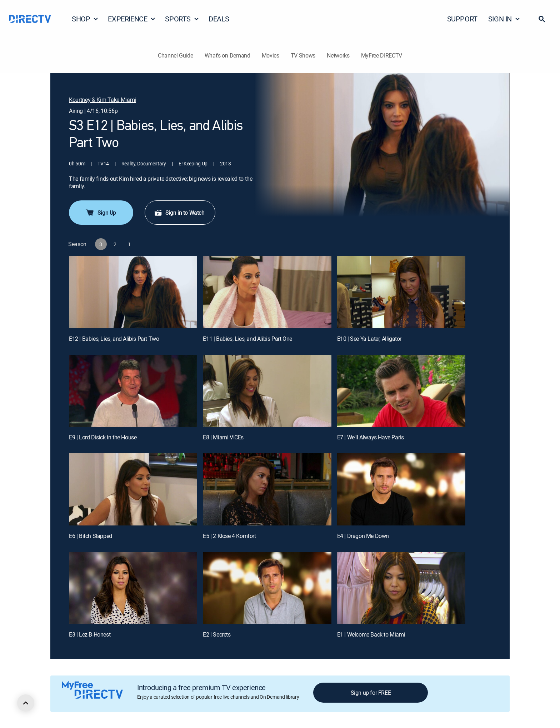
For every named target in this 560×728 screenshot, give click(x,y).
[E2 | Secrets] (267, 588)
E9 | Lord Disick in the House (103, 437)
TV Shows (303, 55)
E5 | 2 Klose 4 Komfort (229, 536)
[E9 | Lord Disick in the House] (133, 391)
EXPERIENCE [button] (132, 19)
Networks (338, 55)
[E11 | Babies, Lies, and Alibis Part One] (267, 292)
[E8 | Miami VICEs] (267, 391)
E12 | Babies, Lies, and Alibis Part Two (114, 339)
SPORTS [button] (182, 19)
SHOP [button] (85, 19)
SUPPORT (462, 19)
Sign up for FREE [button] (371, 693)
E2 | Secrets (217, 634)
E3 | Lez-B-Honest (90, 634)
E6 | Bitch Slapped (91, 536)
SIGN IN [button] (504, 19)
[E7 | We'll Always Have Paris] (401, 391)
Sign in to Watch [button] (179, 213)
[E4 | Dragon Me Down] (401, 489)
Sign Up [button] (100, 213)
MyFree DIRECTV (382, 55)
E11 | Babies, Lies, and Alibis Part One (247, 339)
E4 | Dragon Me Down (363, 536)
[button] (542, 19)
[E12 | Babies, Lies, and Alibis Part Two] (133, 292)
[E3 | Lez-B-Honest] (133, 588)
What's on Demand (227, 55)
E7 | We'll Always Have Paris (371, 437)
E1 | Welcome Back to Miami (371, 634)
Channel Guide (176, 55)
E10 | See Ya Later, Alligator (369, 339)
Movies (271, 55)
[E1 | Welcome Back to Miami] (401, 588)
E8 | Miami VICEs (223, 437)
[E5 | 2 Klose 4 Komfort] (267, 489)
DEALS (219, 19)
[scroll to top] (26, 703)
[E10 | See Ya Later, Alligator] (401, 292)
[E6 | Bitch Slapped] (133, 489)
